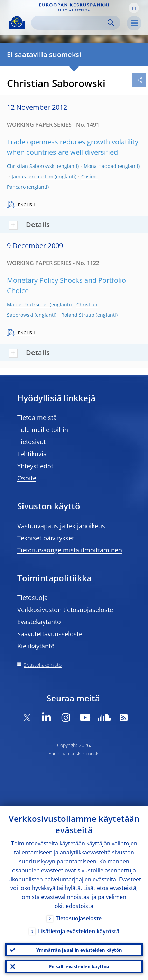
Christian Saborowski (31, 166)
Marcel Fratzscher (28, 304)
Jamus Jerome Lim (33, 176)
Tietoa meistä (37, 417)
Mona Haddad (100, 166)
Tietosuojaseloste (79, 918)
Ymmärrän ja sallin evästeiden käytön (79, 950)
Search (111, 23)
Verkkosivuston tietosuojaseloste (65, 610)
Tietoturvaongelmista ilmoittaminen (70, 550)
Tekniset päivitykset (46, 538)
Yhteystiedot (35, 466)
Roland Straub (78, 315)
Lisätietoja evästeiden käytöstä (79, 931)
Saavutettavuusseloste (50, 634)
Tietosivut (31, 442)
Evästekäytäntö (39, 622)
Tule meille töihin (43, 430)
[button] (134, 8)
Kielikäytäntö (36, 646)
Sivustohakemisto (43, 665)
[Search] (70, 23)
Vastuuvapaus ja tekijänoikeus (61, 526)
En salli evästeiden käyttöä (79, 966)
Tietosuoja (33, 597)
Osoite (27, 478)
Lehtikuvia (32, 454)
